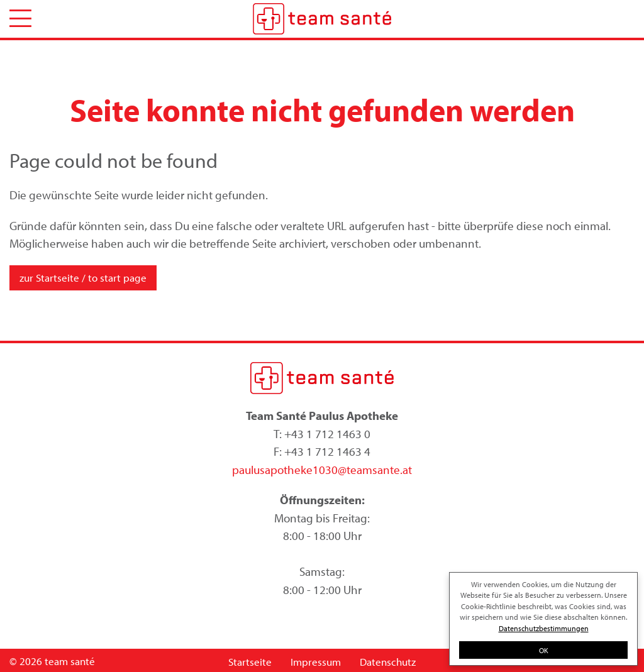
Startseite (250, 662)
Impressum (316, 662)
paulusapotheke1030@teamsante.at (322, 470)
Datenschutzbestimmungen (544, 628)
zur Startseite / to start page (83, 278)
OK (544, 650)
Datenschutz (388, 662)
